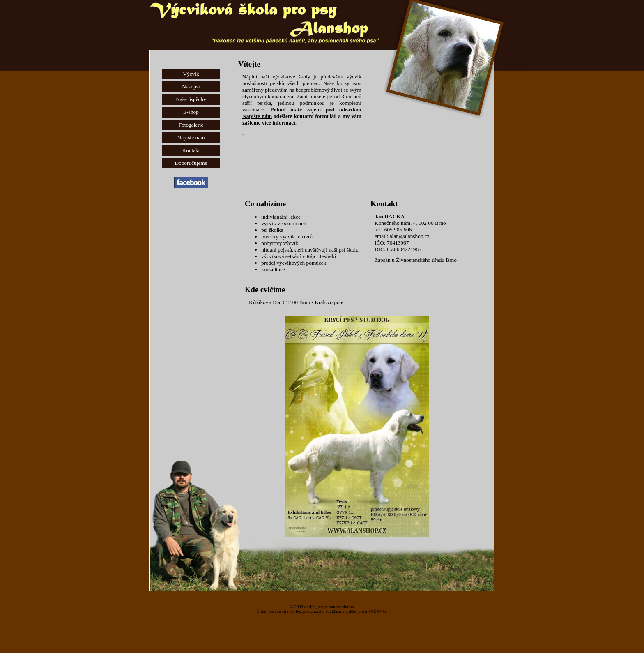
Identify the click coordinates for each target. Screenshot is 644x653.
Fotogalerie (191, 125)
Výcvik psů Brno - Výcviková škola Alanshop (255, 8)
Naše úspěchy (191, 99)
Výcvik (191, 74)
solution (342, 607)
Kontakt (191, 150)
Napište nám (191, 137)
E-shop (191, 112)
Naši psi (191, 87)
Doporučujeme (191, 163)
